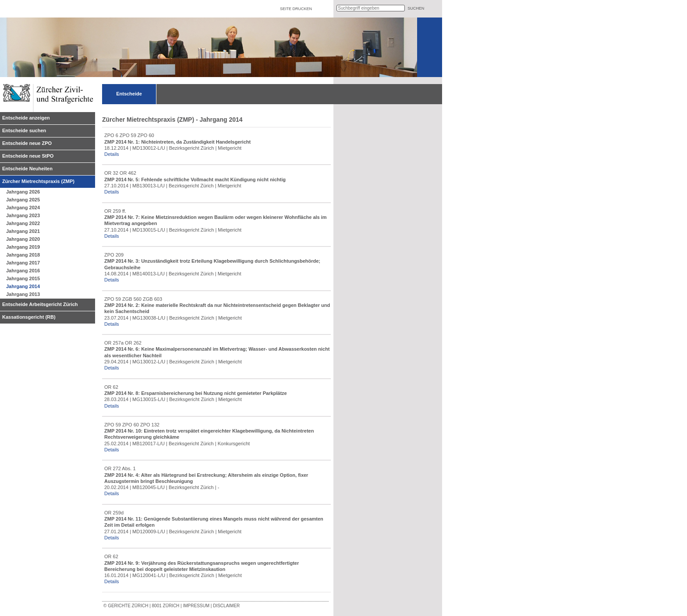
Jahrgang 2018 (23, 255)
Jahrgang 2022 (23, 223)
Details (112, 154)
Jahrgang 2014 (23, 286)
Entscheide (129, 94)
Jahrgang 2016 (23, 271)
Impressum (196, 606)
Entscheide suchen (24, 130)
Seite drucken (296, 9)
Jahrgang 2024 (23, 208)
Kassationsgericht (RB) (29, 317)
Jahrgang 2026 (23, 192)
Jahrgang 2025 (23, 200)
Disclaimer (226, 606)
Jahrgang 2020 (23, 239)
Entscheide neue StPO (28, 156)
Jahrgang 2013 (23, 294)
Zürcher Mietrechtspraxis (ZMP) (38, 181)
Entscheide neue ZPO (27, 143)
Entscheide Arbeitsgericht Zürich (40, 304)
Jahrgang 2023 (23, 215)
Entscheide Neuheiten (27, 169)
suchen (416, 8)
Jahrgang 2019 (23, 247)
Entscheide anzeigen (26, 118)
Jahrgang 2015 (23, 278)
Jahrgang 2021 (23, 231)
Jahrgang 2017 (23, 263)
